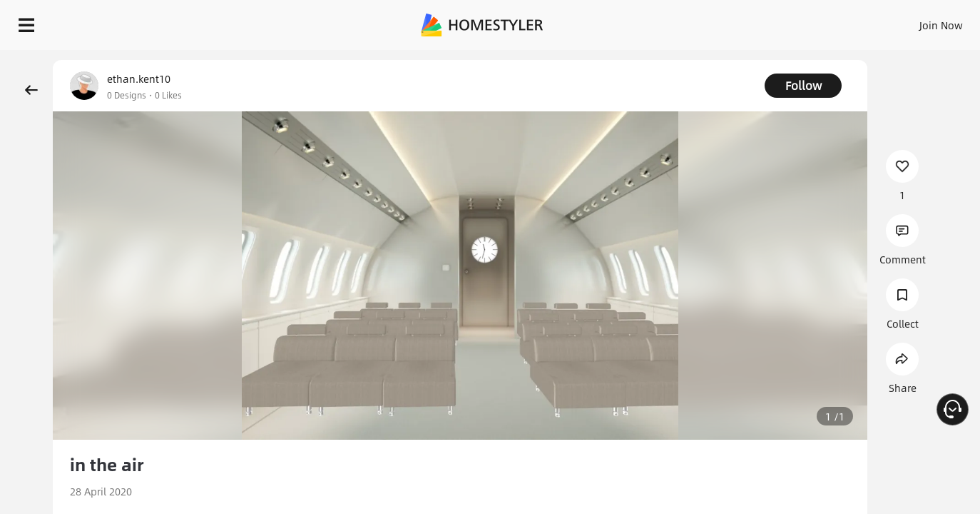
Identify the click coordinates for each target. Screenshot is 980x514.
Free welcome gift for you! (687, 57)
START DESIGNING (909, 21)
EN (819, 21)
